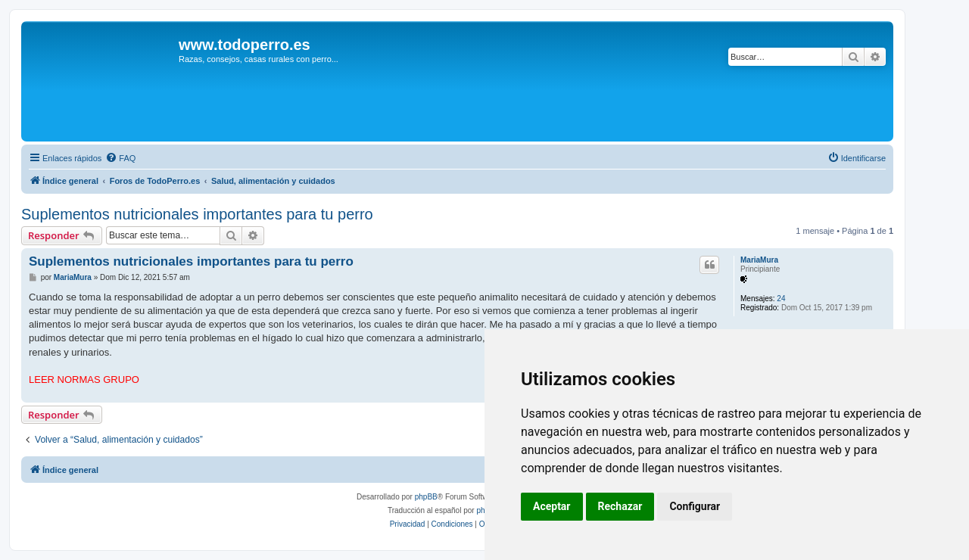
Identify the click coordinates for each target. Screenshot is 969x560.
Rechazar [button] (620, 506)
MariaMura (759, 260)
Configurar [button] (695, 506)
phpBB (426, 497)
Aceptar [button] (552, 506)
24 (781, 299)
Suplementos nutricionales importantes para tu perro (197, 214)
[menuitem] (120, 158)
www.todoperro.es (245, 45)
